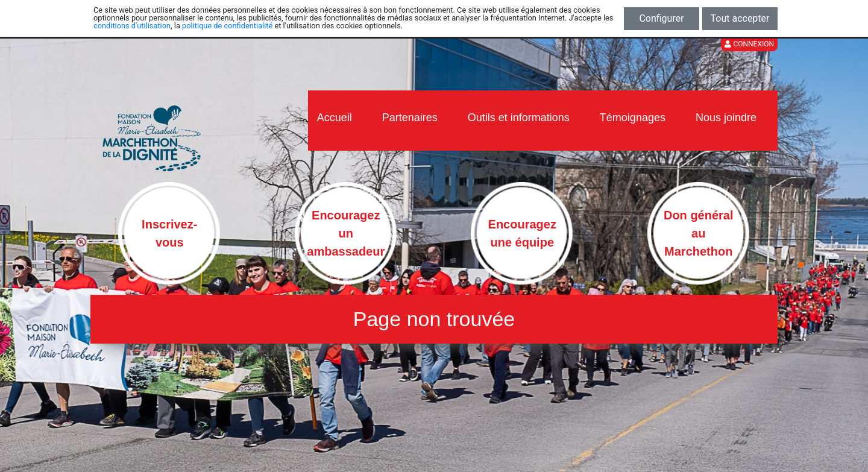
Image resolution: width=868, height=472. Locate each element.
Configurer (661, 18)
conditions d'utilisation (132, 26)
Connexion (749, 44)
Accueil (335, 118)
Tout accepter (740, 18)
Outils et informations (519, 118)
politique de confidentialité (227, 26)
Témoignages (633, 118)
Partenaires (410, 118)
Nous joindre (726, 118)
